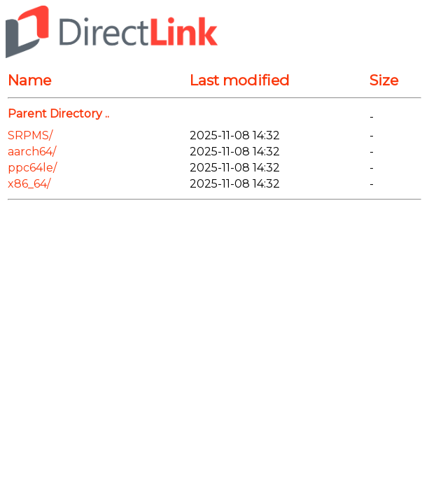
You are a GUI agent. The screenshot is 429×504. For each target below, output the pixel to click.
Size (384, 80)
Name (29, 80)
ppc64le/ (32, 168)
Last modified (240, 80)
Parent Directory (55, 114)
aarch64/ (32, 152)
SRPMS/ (30, 135)
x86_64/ (29, 184)
